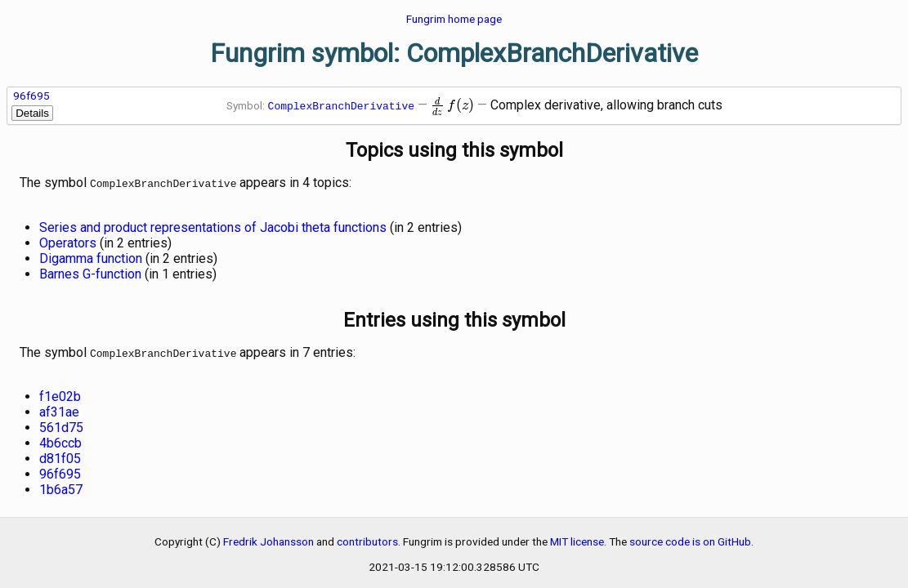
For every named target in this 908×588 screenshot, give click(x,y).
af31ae (59, 409)
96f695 (31, 96)
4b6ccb (60, 440)
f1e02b (60, 393)
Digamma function (91, 257)
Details (32, 113)
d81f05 (60, 455)
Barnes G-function (90, 272)
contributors (367, 538)
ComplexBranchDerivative (341, 105)
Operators (68, 241)
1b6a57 (61, 486)
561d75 (61, 424)
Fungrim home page (454, 19)
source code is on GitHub (690, 538)
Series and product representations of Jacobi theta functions (213, 226)
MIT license (577, 538)
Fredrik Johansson (268, 538)
